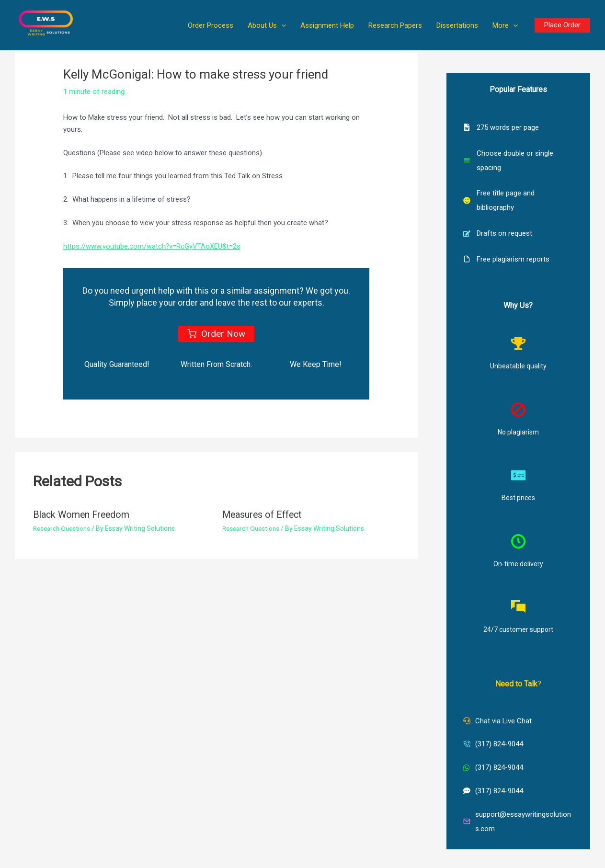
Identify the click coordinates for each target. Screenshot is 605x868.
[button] (281, 25)
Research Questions (63, 528)
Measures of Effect (263, 514)
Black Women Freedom (83, 514)
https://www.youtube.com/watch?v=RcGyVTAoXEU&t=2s (153, 246)
